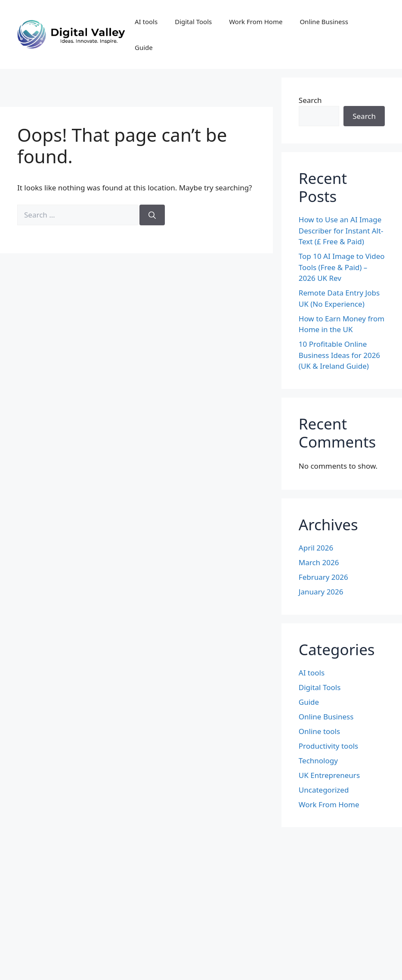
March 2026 (319, 562)
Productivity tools (328, 746)
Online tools (319, 731)
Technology (318, 761)
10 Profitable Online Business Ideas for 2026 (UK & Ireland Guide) (339, 355)
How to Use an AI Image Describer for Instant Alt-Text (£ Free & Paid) (341, 230)
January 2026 (321, 592)
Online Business (324, 22)
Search (310, 100)
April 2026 (316, 548)
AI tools (146, 22)
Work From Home (256, 22)
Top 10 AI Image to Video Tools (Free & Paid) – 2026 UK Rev (342, 267)
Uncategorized (324, 790)
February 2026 (323, 577)
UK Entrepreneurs (329, 775)
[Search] (152, 215)
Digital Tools (193, 22)
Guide (144, 47)
